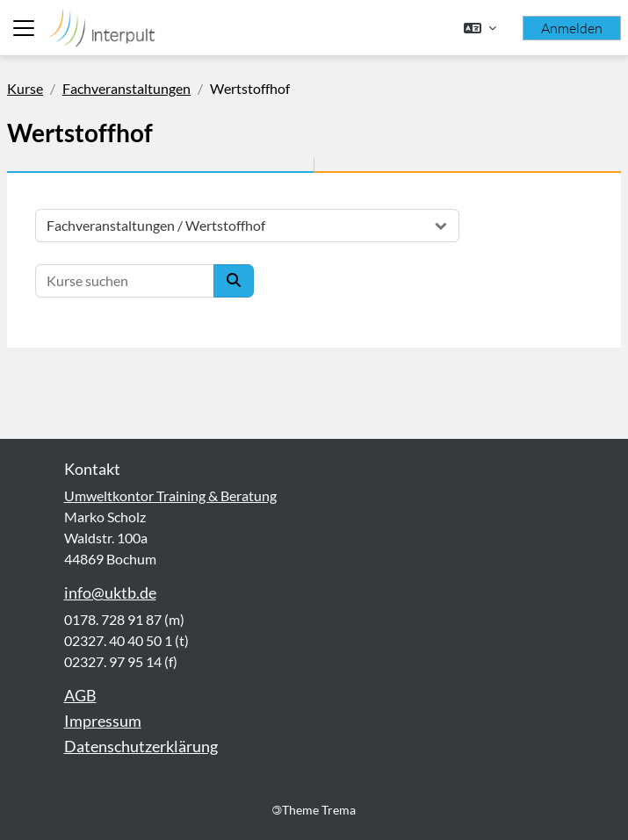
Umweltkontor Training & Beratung (170, 495)
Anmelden (572, 28)
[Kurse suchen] (125, 281)
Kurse (25, 88)
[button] (480, 28)
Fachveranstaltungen (126, 88)
